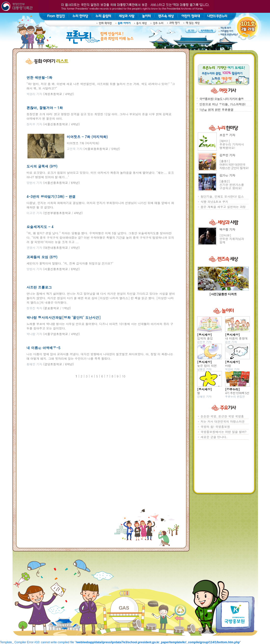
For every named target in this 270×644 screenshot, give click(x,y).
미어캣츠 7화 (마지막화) (83, 143)
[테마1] (232, 144)
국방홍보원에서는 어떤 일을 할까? (223, 432)
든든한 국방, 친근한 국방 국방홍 (222, 416)
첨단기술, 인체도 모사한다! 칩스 (222, 196)
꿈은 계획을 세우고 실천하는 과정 (223, 207)
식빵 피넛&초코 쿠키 (214, 202)
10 (124, 376)
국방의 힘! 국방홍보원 (215, 427)
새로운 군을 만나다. (214, 437)
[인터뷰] (232, 239)
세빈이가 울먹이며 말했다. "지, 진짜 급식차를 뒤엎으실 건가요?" (70, 263)
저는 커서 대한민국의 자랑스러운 (223, 421)
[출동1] (234, 164)
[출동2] (232, 185)
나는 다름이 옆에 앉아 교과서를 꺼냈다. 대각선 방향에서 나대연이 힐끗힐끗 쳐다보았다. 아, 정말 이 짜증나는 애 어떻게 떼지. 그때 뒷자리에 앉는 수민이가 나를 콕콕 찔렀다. (100, 356)
